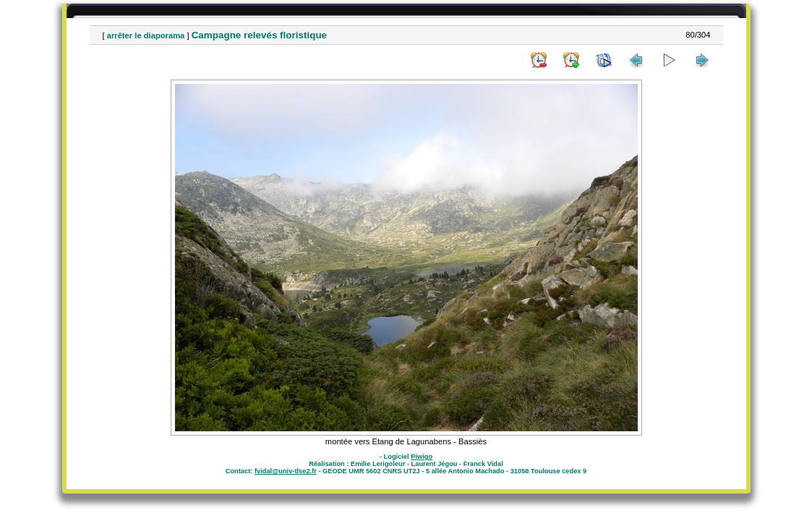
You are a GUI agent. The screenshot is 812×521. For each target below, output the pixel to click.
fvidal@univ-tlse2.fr (286, 471)
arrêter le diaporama (146, 35)
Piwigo (422, 457)
